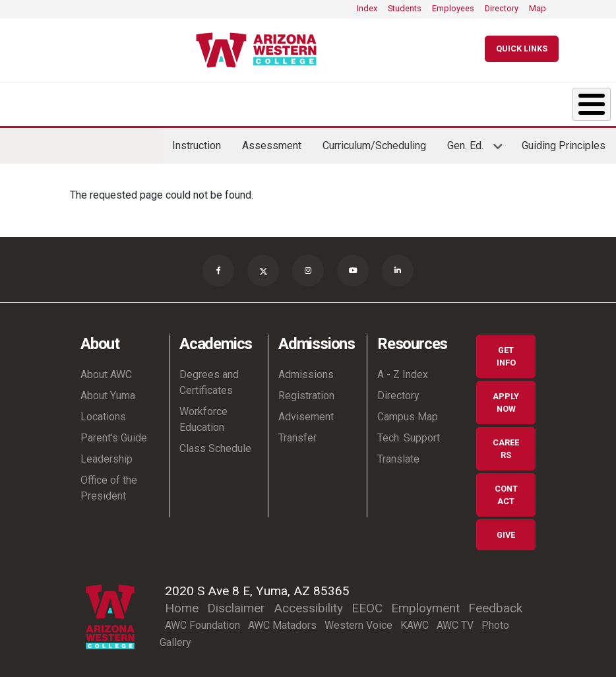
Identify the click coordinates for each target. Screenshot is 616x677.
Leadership (107, 455)
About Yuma (108, 392)
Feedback (495, 604)
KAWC (415, 621)
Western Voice (358, 621)
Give (506, 531)
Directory (502, 8)
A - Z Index (403, 371)
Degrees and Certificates (209, 378)
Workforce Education (203, 415)
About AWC (106, 371)
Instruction (197, 142)
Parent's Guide (114, 434)
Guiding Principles (564, 142)
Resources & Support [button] (441, 102)
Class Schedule (215, 444)
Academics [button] (123, 102)
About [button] (25, 102)
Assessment (272, 142)
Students (405, 8)
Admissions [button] (233, 102)
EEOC (367, 604)
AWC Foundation (202, 621)
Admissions (306, 371)
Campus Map (408, 413)
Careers (506, 445)
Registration (306, 392)
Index (367, 8)
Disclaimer (236, 604)
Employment (425, 604)
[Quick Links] (522, 49)
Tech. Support (409, 434)
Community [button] (544, 102)
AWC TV (455, 621)
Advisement (306, 413)
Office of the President (109, 484)
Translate (398, 455)
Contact (506, 491)
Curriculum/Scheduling (374, 142)
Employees (453, 8)
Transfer (297, 434)
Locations (103, 413)
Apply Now (506, 399)
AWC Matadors (282, 621)
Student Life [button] (336, 102)
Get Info (506, 352)
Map (538, 8)
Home (182, 604)
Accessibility (308, 604)
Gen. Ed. (470, 146)
